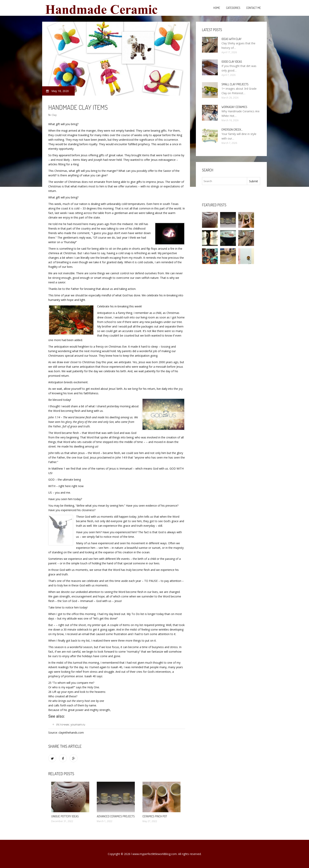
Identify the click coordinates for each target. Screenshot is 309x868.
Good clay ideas (232, 62)
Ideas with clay (231, 39)
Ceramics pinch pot (155, 816)
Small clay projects (235, 84)
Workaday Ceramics (234, 107)
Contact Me (254, 8)
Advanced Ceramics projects (116, 816)
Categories (233, 8)
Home (217, 8)
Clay (54, 115)
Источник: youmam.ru (71, 724)
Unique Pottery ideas (65, 816)
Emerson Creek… (232, 130)
